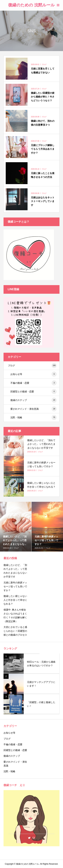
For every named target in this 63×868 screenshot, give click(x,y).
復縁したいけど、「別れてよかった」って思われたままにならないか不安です (15, 571)
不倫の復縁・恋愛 (34, 383)
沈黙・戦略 (34, 417)
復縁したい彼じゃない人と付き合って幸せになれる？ (15, 600)
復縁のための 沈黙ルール (32, 5)
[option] (16, 527)
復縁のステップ (34, 400)
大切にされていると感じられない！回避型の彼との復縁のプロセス (15, 631)
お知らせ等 (34, 374)
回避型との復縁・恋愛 (34, 392)
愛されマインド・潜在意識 (34, 409)
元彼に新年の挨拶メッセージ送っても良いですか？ (15, 586)
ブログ (32, 366)
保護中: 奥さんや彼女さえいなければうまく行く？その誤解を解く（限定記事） (15, 616)
